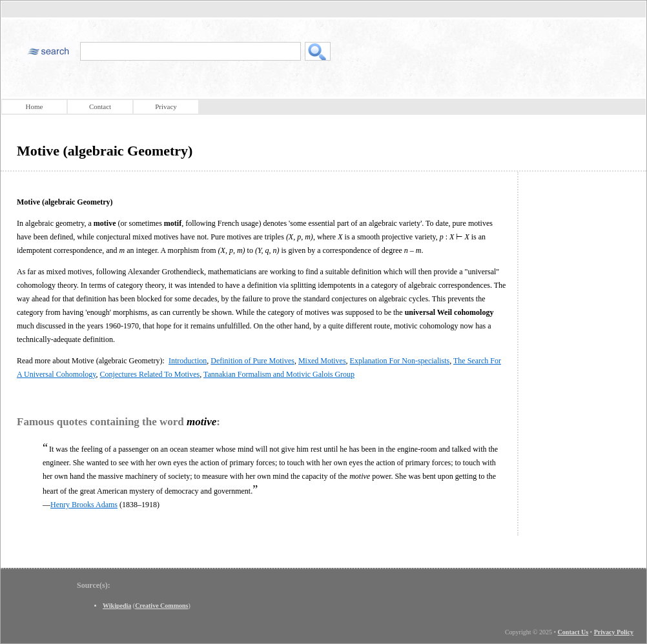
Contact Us (573, 632)
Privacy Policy (614, 632)
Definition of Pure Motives (252, 361)
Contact (100, 106)
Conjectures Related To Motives (150, 374)
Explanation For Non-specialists (400, 361)
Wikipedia (117, 606)
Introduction (188, 361)
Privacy (166, 106)
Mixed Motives (322, 361)
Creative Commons (161, 606)
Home (35, 106)
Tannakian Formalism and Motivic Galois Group (279, 374)
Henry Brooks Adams (84, 505)
